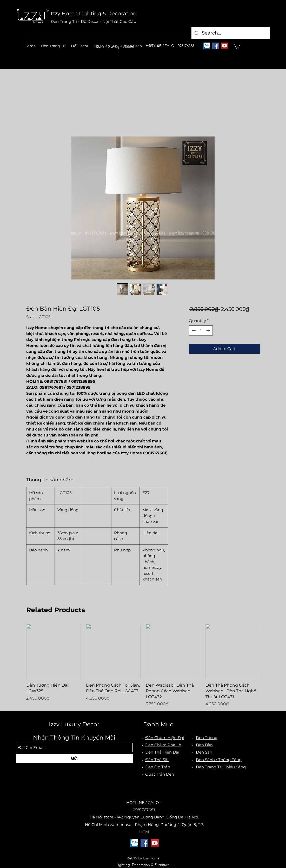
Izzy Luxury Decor (74, 724)
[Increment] (209, 330)
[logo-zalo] (206, 46)
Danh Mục (158, 724)
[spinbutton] (201, 330)
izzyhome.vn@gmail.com (114, 46)
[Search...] (231, 33)
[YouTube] (225, 46)
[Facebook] (215, 46)
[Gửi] (74, 758)
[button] (53, 46)
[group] (143, 665)
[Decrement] (193, 330)
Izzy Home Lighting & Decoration (94, 13)
